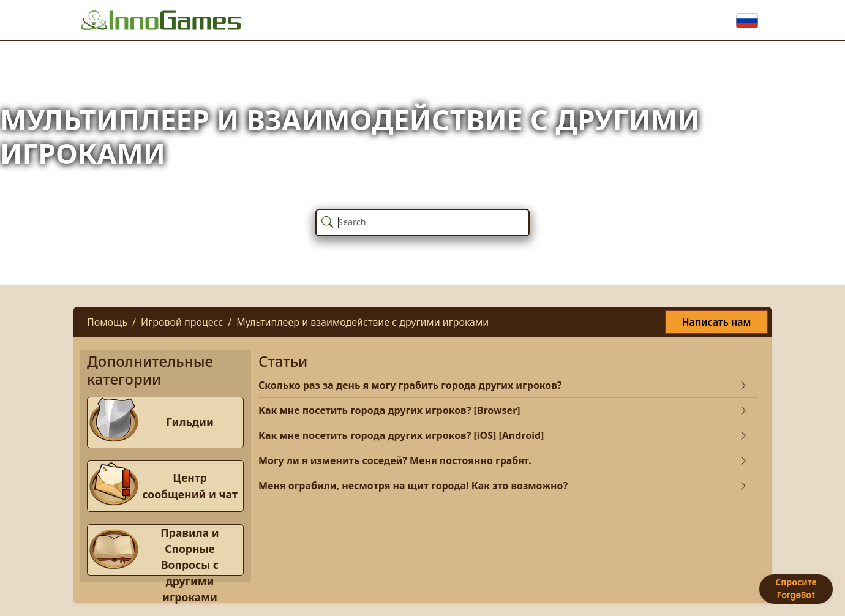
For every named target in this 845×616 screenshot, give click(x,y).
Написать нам (716, 322)
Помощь (107, 322)
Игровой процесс (182, 322)
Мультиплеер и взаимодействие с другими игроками (362, 322)
